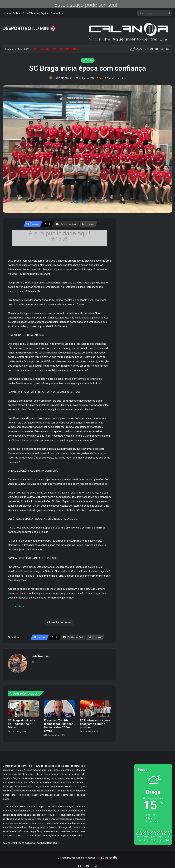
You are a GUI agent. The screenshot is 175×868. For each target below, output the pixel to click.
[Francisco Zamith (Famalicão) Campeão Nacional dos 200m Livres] (59, 707)
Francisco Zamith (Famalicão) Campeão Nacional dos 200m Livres (59, 724)
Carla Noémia (63, 78)
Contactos (57, 13)
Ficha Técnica (30, 13)
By (116, 856)
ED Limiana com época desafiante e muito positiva (95, 722)
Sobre (17, 13)
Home (7, 13)
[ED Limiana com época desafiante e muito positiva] (95, 707)
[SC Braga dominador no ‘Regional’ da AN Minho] (23, 707)
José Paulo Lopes (60, 622)
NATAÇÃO (88, 60)
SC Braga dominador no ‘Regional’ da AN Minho (22, 722)
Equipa (45, 13)
